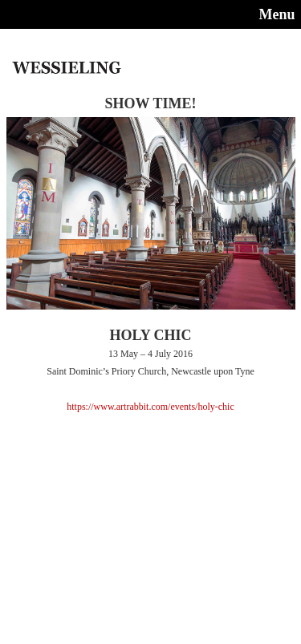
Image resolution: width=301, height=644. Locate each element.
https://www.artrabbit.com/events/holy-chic (150, 407)
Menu (277, 14)
